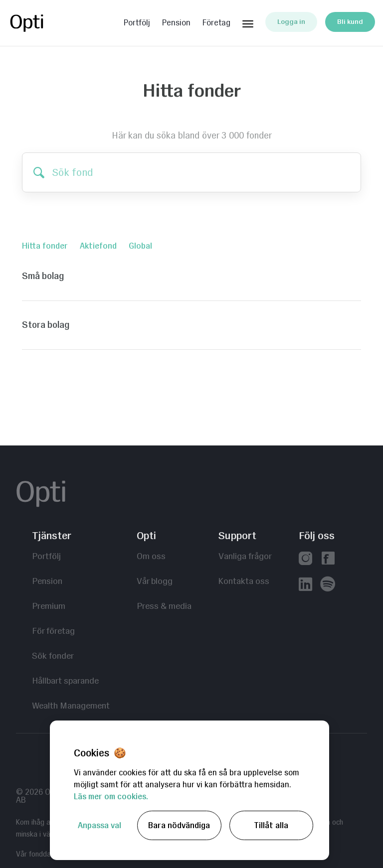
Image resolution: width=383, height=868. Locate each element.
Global (140, 246)
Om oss (151, 556)
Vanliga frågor (245, 556)
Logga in (291, 22)
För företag (53, 631)
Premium (49, 606)
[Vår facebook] (328, 559)
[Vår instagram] (305, 559)
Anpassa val (99, 825)
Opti (48, 23)
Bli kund (350, 22)
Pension (176, 23)
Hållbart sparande (65, 680)
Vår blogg (155, 581)
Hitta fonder (45, 246)
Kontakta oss (244, 581)
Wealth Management (71, 705)
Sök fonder (53, 655)
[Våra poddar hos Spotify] (328, 585)
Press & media (164, 606)
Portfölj (137, 23)
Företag (216, 23)
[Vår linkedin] (305, 585)
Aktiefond (98, 246)
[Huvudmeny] (248, 22)
